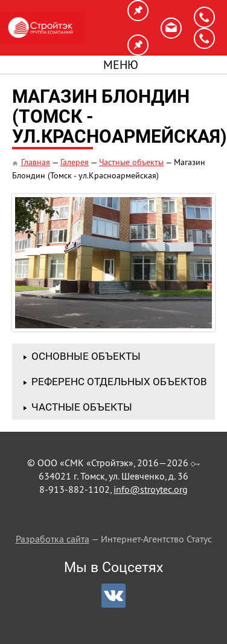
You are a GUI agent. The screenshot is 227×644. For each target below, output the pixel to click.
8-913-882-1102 (204, 17)
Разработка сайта (53, 539)
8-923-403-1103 (204, 38)
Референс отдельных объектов (119, 382)
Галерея (75, 162)
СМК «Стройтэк (42, 28)
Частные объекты (131, 162)
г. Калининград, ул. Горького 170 (138, 45)
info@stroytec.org (171, 28)
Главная (36, 162)
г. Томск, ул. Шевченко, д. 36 (138, 11)
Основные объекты (86, 356)
